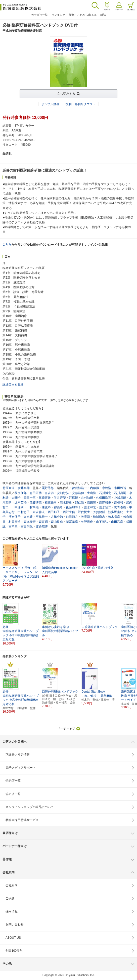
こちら (7, 245)
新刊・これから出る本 (83, 15)
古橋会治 (57, 517)
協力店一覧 (13, 794)
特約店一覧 (13, 781)
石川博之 (105, 493)
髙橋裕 (119, 503)
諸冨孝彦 (72, 522)
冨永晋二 (105, 507)
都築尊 (58, 507)
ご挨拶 (10, 898)
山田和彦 (117, 522)
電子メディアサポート (21, 768)
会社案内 (12, 885)
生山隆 (92, 493)
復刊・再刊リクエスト (81, 104)
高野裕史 (105, 503)
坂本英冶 (21, 503)
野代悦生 (84, 512)
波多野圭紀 (116, 512)
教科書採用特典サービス (22, 820)
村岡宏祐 (15, 522)
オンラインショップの (30, 807)
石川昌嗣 (120, 493)
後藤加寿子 (73, 507)
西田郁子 (54, 512)
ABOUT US (13, 938)
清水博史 (66, 503)
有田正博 (36, 493)
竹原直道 (9, 488)
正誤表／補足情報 (18, 755)
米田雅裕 (120, 488)
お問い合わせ (15, 924)
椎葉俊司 (51, 503)
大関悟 (16, 498)
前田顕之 (72, 517)
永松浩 (107, 488)
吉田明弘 (27, 527)
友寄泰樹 (120, 507)
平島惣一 (42, 517)
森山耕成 (57, 522)
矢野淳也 (87, 522)
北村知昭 (87, 498)
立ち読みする (66, 94)
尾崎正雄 (45, 498)
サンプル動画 (50, 104)
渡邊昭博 (42, 527)
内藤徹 (95, 488)
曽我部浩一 (79, 488)
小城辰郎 (120, 498)
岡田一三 (30, 498)
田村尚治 (33, 507)
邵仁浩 (79, 503)
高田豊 (92, 503)
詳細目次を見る (13, 385)
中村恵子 (24, 512)
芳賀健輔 (99, 512)
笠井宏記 (60, 498)
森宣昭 (43, 522)
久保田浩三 (104, 498)
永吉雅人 (39, 512)
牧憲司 (85, 517)
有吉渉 (49, 493)
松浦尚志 (99, 517)
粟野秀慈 (48, 488)
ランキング (58, 15)
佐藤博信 (36, 503)
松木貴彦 (114, 517)
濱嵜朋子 (15, 517)
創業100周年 (14, 951)
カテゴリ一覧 (39, 15)
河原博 (73, 498)
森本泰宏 (30, 522)
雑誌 (103, 15)
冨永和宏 (90, 507)
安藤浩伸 (78, 493)
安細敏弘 (63, 493)
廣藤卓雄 (24, 488)
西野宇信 (69, 512)
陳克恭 (46, 507)
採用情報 (12, 911)
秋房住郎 (21, 493)
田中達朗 (18, 507)
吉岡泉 (13, 527)
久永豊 (28, 517)
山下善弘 (102, 522)
